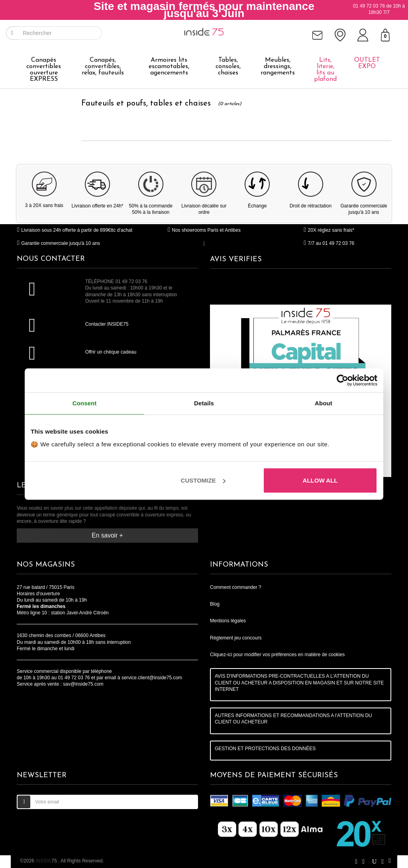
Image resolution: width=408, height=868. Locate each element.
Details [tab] (204, 403)
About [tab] (324, 403)
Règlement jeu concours (236, 638)
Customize (203, 480)
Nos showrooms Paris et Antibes (204, 230)
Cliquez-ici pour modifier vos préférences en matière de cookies (277, 655)
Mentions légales (228, 621)
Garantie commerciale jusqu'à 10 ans (58, 243)
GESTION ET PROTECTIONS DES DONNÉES (265, 749)
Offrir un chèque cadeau (111, 352)
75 (47, 861)
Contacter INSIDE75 (107, 324)
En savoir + (107, 535)
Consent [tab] (85, 403)
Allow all (320, 480)
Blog (215, 604)
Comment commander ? (236, 587)
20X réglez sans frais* (329, 230)
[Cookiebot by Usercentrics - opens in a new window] (342, 380)
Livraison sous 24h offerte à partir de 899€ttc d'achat (75, 230)
